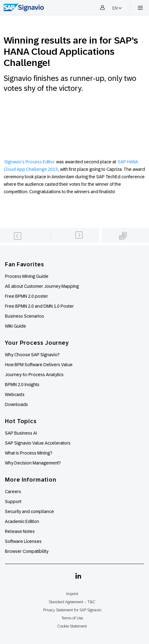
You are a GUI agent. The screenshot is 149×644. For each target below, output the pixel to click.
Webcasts (15, 394)
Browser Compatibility (27, 551)
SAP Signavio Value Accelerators (38, 443)
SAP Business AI (21, 433)
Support (13, 502)
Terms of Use (72, 618)
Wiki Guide (16, 326)
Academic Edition (22, 521)
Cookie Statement (72, 626)
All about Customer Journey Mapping (42, 286)
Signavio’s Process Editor (29, 162)
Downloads (16, 404)
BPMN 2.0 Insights (22, 385)
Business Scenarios (25, 316)
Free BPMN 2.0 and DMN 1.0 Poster (39, 306)
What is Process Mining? (29, 453)
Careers (13, 492)
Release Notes (20, 531)
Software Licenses (23, 541)
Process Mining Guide (27, 276)
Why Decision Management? (33, 463)
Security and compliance (29, 511)
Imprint (72, 594)
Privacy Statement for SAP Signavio (72, 610)
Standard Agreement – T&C (72, 602)
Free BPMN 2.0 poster (27, 296)
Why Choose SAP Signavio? (32, 355)
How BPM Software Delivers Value (39, 365)
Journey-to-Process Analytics (35, 375)
